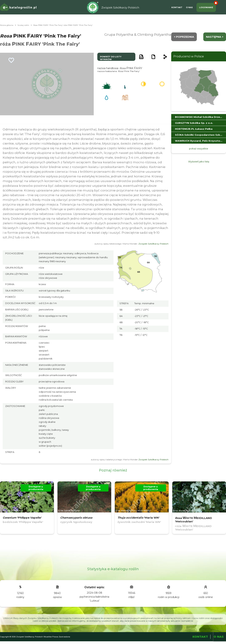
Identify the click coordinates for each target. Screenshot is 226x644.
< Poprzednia (184, 37)
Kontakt (177, 7)
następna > (215, 37)
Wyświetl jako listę (199, 161)
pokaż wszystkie (199, 149)
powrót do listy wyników (111, 58)
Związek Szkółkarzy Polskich (153, 244)
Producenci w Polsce (189, 56)
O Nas (189, 7)
